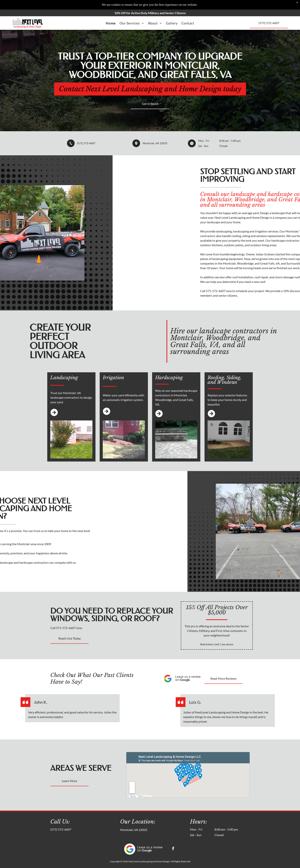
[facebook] (173, 849)
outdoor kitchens (264, 245)
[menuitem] (111, 23)
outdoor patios (286, 245)
